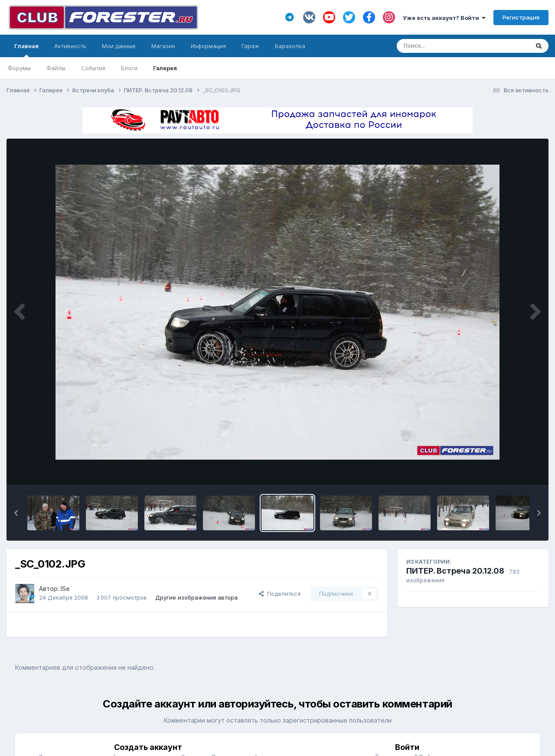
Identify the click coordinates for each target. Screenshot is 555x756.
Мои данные (119, 46)
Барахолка (290, 46)
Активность (70, 46)
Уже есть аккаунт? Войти (444, 18)
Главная (26, 50)
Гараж (250, 46)
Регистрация (521, 17)
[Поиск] (446, 46)
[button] (16, 513)
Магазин (163, 46)
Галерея (165, 68)
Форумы (19, 68)
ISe (65, 589)
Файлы (56, 68)
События (93, 68)
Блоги (129, 68)
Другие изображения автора (196, 597)
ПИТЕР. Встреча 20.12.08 (455, 571)
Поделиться (280, 594)
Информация (208, 46)
